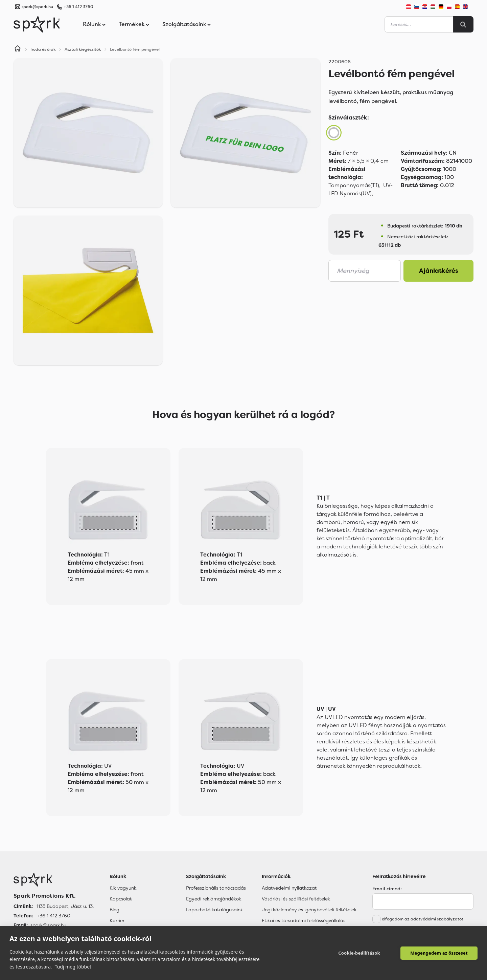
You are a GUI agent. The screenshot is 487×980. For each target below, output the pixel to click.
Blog (114, 910)
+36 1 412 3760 (78, 7)
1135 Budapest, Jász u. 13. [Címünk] (65, 906)
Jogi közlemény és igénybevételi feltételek (309, 910)
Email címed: (387, 889)
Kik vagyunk (123, 888)
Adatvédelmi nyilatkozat (289, 888)
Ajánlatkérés (439, 271)
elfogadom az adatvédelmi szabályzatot (423, 919)
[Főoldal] (54, 880)
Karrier (117, 920)
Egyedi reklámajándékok (214, 899)
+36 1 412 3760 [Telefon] (54, 916)
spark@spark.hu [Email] (48, 925)
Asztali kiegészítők (83, 49)
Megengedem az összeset (439, 953)
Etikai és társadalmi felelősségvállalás (304, 920)
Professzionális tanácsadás (216, 888)
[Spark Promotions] (37, 24)
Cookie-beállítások (359, 953)
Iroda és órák (43, 49)
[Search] (463, 24)
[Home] (18, 49)
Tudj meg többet (73, 967)
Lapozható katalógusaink (214, 910)
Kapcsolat (121, 899)
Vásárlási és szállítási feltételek (296, 899)
